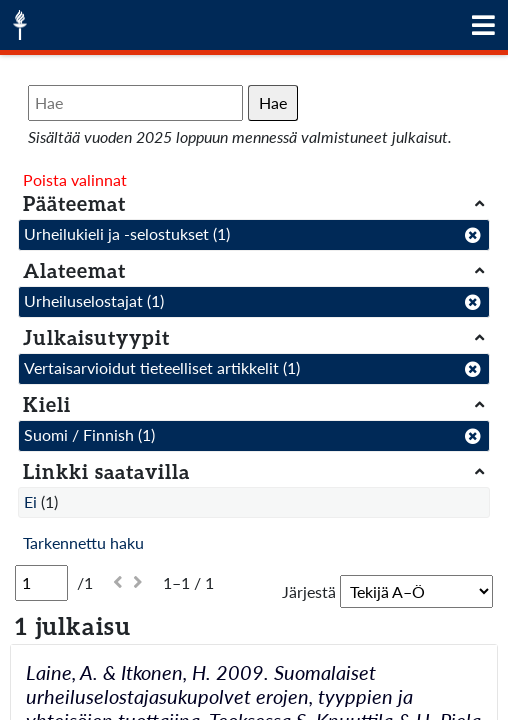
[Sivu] (41, 583)
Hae (273, 102)
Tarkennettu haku (83, 542)
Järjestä (309, 591)
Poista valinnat (75, 179)
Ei (30, 501)
